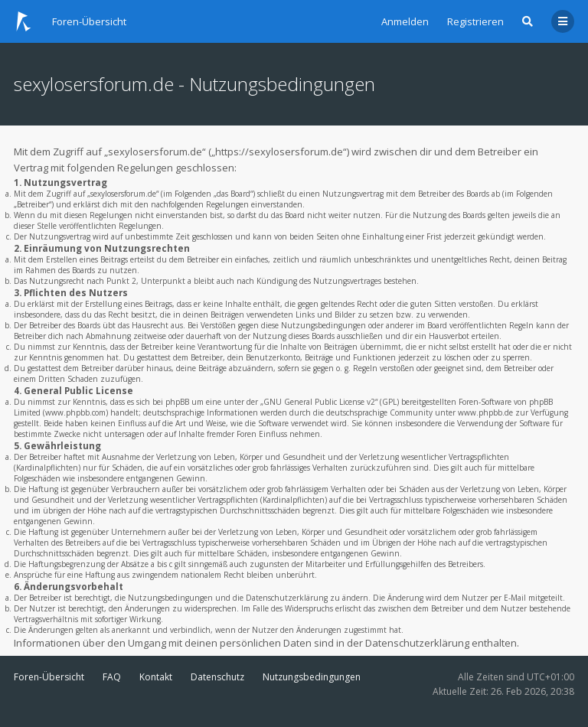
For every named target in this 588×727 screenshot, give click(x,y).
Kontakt (156, 677)
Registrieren (475, 21)
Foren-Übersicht (49, 677)
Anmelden (405, 21)
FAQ (112, 677)
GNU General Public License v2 (319, 402)
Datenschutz (217, 677)
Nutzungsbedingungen (312, 677)
